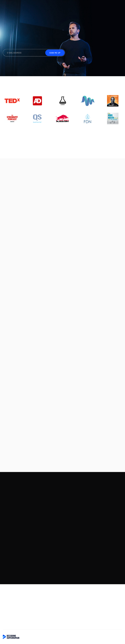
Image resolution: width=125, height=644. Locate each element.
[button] (112, 230)
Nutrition (76, 239)
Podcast (99, 5)
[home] (14, 5)
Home (5, 597)
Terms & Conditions (11, 616)
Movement (93, 239)
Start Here (87, 5)
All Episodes (110, 240)
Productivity (34, 239)
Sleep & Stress (53, 240)
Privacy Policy (9, 611)
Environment (13, 239)
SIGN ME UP (115, 5)
